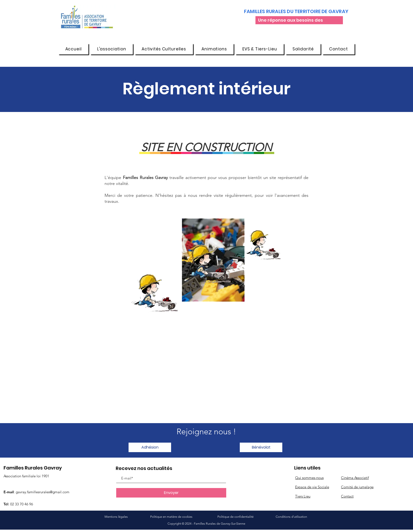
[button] (112, 49)
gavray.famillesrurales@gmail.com (43, 492)
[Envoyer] (171, 493)
